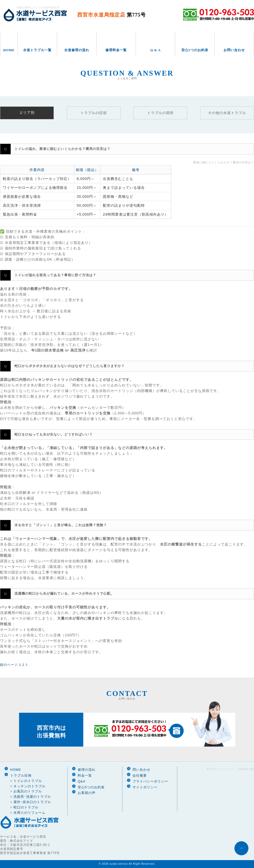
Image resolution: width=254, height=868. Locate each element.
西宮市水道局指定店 (112, 15)
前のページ (9, 665)
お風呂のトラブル (28, 791)
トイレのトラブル (28, 781)
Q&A (82, 781)
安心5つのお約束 (195, 50)
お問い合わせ (234, 50)
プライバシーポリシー (150, 781)
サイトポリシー (145, 787)
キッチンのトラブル (29, 786)
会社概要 (140, 775)
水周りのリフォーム (29, 813)
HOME (9, 50)
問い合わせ (141, 770)
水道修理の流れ (77, 50)
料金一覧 (85, 775)
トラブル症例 (21, 775)
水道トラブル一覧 (37, 50)
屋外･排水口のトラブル (32, 802)
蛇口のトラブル (26, 807)
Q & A (155, 50)
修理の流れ (87, 770)
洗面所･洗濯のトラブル (32, 797)
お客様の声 (87, 793)
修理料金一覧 (116, 50)
